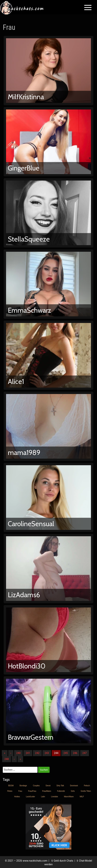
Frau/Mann (46, 791)
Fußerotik (61, 791)
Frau (20, 791)
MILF (82, 797)
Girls (73, 791)
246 (75, 753)
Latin (43, 797)
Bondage (23, 786)
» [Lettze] (20, 759)
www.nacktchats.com (35, 861)
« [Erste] (5, 753)
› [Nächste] (14, 759)
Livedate (54, 797)
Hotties (17, 797)
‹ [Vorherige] (11, 753)
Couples (36, 786)
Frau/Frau (32, 791)
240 (18, 753)
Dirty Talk (60, 786)
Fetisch (87, 786)
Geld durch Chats (62, 861)
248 (7, 759)
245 (66, 753)
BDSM (11, 786)
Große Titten (86, 791)
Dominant (74, 786)
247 (85, 753)
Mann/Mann (69, 797)
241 (28, 753)
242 (37, 753)
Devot (48, 786)
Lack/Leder (30, 797)
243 (47, 753)
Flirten (10, 791)
